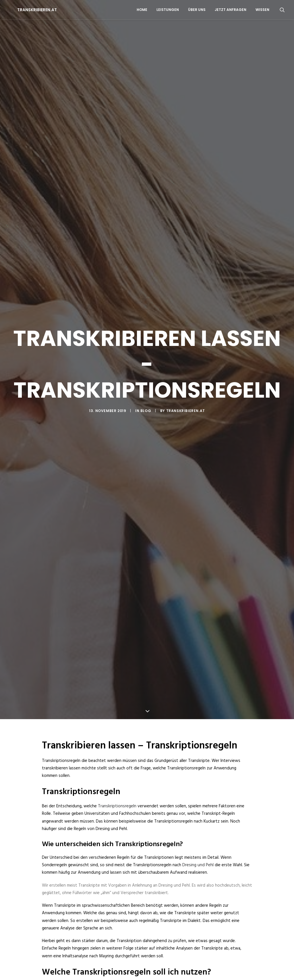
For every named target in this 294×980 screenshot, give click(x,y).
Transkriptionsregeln (117, 699)
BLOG (146, 357)
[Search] (282, 10)
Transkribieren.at (186, 357)
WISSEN (262, 10)
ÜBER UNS (197, 10)
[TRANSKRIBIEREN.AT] (29, 10)
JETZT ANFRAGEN (231, 10)
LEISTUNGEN (168, 10)
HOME (142, 10)
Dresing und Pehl (198, 758)
